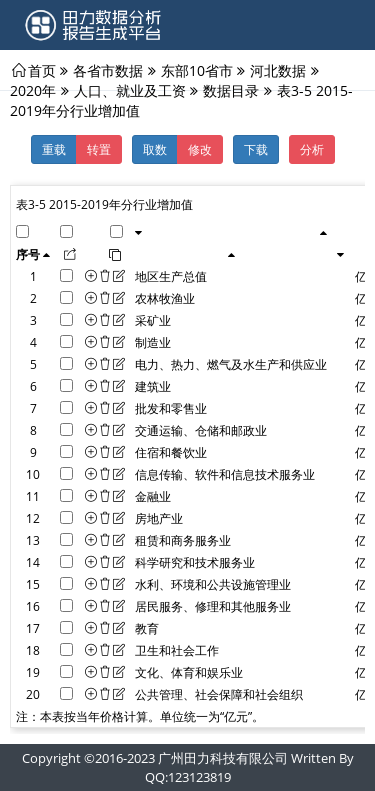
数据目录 (231, 90)
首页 (42, 70)
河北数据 (278, 70)
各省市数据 (108, 70)
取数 (155, 149)
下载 (256, 149)
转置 (99, 149)
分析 (312, 149)
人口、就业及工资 (130, 90)
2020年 (33, 90)
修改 (200, 149)
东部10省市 (197, 70)
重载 (54, 149)
